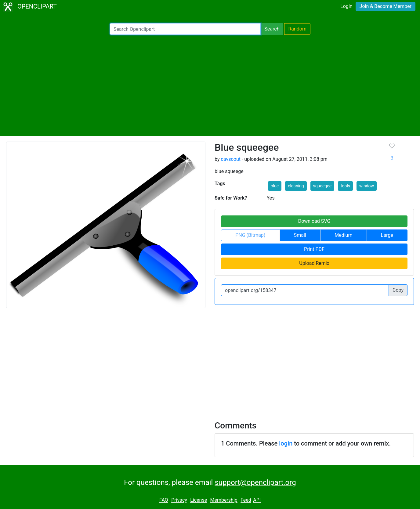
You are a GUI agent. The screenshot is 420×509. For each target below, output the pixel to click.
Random (297, 29)
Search (272, 29)
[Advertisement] (210, 85)
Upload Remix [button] (314, 263)
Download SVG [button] (314, 221)
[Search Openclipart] (185, 29)
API (257, 500)
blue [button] (275, 186)
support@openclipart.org (255, 482)
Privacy (179, 500)
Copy (398, 290)
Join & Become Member (386, 6)
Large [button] (387, 235)
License (199, 500)
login (286, 443)
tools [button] (345, 186)
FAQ (164, 500)
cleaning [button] (296, 186)
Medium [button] (343, 235)
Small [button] (300, 235)
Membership (224, 500)
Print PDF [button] (314, 249)
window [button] (367, 186)
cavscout (231, 159)
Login (346, 6)
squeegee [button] (322, 186)
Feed (246, 500)
